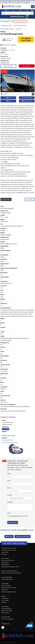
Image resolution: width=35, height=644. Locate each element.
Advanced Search (17, 17)
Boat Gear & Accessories (8, 560)
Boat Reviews (5, 607)
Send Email (13, 522)
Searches (13, 2)
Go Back (9, 536)
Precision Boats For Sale (7, 29)
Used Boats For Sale (6, 26)
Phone (9, 488)
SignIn (26, 2)
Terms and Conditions (7, 619)
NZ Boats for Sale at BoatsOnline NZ (11, 573)
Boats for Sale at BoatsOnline (9, 571)
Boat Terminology (6, 586)
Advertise (4, 602)
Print (8, 98)
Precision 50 (19, 29)
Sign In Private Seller (7, 611)
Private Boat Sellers (7, 609)
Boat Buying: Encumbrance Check (10, 567)
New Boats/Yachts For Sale (9, 548)
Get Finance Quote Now (26, 39)
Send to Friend (27, 101)
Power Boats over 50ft (20, 26)
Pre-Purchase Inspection (8, 45)
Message (10, 502)
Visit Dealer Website (8, 440)
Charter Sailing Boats (7, 577)
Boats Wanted (5, 613)
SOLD (4, 72)
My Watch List (5, 563)
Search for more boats (23, 536)
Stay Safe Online (6, 617)
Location (10, 495)
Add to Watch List (27, 98)
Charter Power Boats (7, 579)
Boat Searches (5, 558)
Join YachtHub (5, 600)
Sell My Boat (4, 2)
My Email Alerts (5, 565)
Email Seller (8, 66)
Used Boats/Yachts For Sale (9, 550)
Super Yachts (5, 552)
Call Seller (27, 66)
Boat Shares (5, 590)
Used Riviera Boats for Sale (9, 592)
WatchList (21, 2)
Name (9, 474)
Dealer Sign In (5, 598)
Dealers (3, 596)
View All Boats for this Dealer (10, 442)
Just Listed (4, 554)
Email (9, 481)
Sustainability (5, 583)
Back (8, 101)
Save (9, 513)
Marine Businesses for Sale (9, 588)
